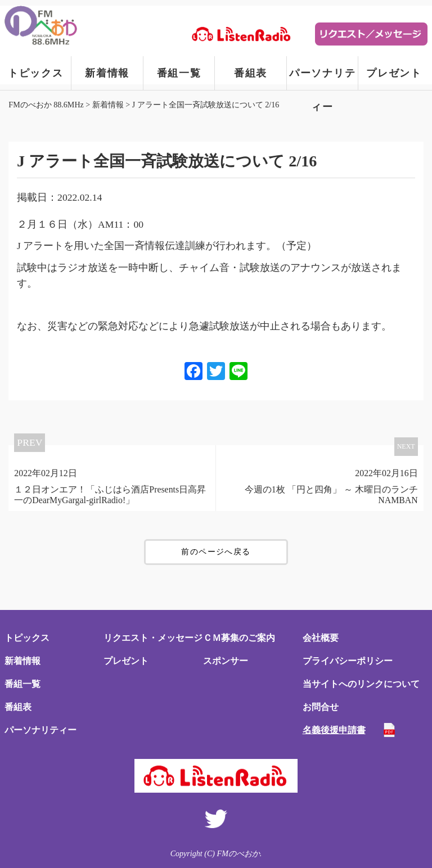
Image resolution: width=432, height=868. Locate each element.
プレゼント (394, 73)
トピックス (36, 73)
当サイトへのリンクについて (361, 684)
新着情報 (107, 73)
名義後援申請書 (334, 730)
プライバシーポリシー (348, 661)
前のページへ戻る (216, 552)
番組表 (251, 73)
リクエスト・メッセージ (153, 638)
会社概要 (321, 638)
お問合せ (321, 707)
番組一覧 (179, 73)
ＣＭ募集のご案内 (239, 638)
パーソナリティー (323, 79)
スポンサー (226, 661)
